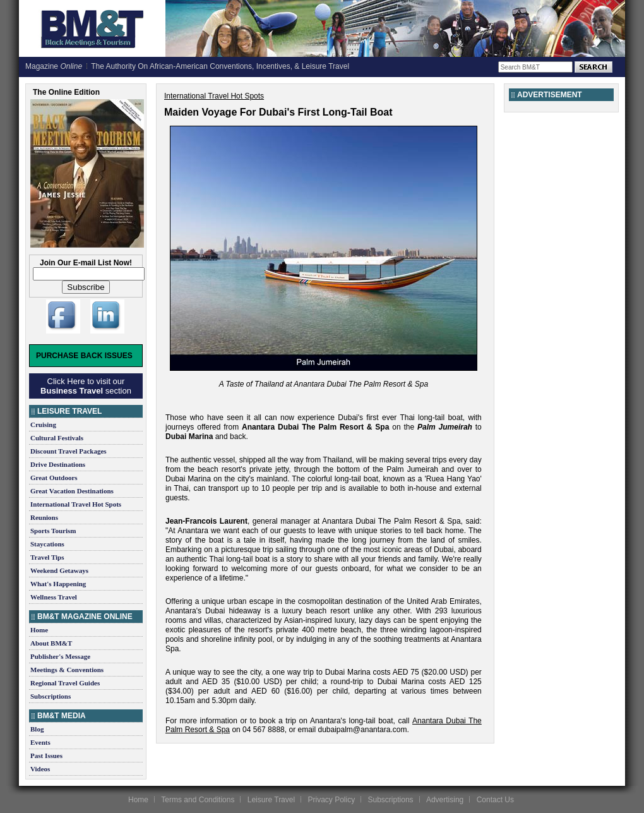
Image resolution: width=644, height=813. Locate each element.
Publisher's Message (60, 656)
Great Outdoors (54, 478)
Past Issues (46, 756)
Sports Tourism (53, 531)
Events (40, 742)
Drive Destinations (58, 464)
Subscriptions (51, 696)
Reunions (44, 517)
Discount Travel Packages (69, 451)
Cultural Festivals (57, 438)
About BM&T (51, 643)
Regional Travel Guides (65, 683)
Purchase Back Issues (84, 356)
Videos (40, 769)
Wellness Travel (54, 597)
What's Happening (58, 584)
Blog (37, 729)
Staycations (47, 544)
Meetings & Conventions (67, 670)
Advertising (445, 800)
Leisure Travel (271, 800)
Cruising (43, 425)
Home (39, 630)
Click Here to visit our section (86, 386)
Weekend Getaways (59, 570)
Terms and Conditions (198, 800)
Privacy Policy (331, 800)
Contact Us (495, 800)
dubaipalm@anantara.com (362, 730)
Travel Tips (47, 557)
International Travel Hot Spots (76, 504)
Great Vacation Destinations (72, 491)
